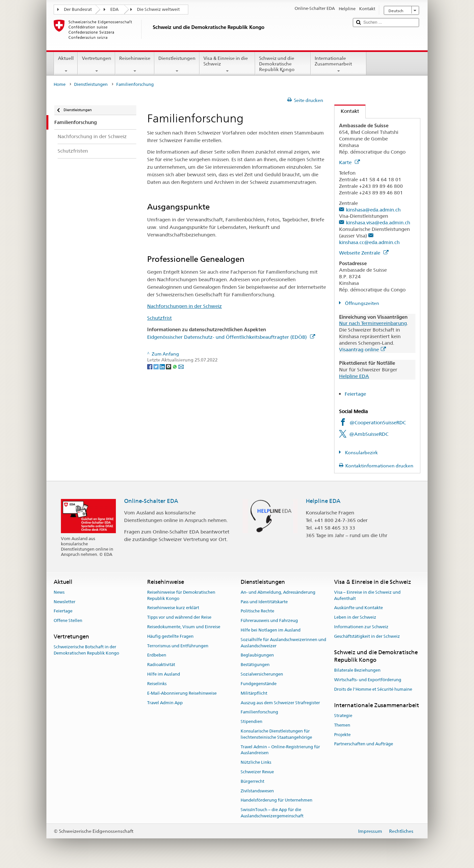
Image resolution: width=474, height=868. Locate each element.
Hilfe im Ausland (164, 674)
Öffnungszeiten (362, 303)
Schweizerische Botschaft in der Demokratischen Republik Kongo (86, 650)
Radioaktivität (161, 665)
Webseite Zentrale (364, 253)
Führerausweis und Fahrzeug (269, 620)
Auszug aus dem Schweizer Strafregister (280, 703)
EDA (114, 9)
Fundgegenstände (259, 684)
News (59, 592)
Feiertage (355, 394)
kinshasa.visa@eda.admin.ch (378, 223)
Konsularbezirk (361, 453)
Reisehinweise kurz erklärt (173, 608)
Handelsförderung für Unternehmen (276, 800)
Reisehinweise (135, 64)
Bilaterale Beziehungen (357, 670)
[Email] (181, 366)
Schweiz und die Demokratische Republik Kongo (283, 65)
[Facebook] (150, 366)
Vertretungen (96, 64)
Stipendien (251, 721)
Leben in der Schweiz (355, 617)
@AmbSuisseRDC (369, 434)
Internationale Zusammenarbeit (339, 64)
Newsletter (65, 602)
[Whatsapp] (175, 366)
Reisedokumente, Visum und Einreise (184, 627)
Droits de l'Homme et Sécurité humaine (373, 689)
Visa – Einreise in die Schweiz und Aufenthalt (367, 595)
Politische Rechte (257, 611)
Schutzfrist (159, 318)
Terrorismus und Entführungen (178, 646)
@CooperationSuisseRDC (378, 422)
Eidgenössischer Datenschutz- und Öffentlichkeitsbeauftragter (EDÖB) (231, 337)
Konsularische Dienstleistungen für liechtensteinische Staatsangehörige (276, 734)
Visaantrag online (362, 349)
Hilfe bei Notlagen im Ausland (271, 630)
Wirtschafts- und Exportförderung (368, 680)
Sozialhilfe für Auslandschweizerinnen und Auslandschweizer (283, 643)
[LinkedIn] (163, 366)
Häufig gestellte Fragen (170, 636)
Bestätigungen (255, 665)
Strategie (343, 716)
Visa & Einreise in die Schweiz (227, 64)
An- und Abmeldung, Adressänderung (278, 592)
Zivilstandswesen (257, 791)
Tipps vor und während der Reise (179, 617)
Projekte (342, 735)
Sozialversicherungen (262, 674)
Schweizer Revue (257, 772)
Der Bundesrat (78, 9)
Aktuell (66, 64)
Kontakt (347, 111)
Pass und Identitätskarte (264, 602)
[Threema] (169, 366)
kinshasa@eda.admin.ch (373, 210)
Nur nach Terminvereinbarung (373, 323)
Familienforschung (259, 712)
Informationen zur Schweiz (361, 627)
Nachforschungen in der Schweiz (184, 306)
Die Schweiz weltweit (158, 9)
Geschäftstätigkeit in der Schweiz (367, 636)
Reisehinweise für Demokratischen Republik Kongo (181, 595)
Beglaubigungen (257, 655)
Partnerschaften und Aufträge (364, 744)
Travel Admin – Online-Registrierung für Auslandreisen (280, 750)
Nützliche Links (256, 762)
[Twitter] (157, 366)
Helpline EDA (354, 376)
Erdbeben (157, 655)
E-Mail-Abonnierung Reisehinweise (182, 693)
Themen (342, 725)
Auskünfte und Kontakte (358, 608)
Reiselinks (157, 684)
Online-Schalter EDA (151, 501)
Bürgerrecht (252, 781)
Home (60, 84)
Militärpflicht (254, 693)
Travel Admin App (165, 703)
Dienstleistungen (177, 64)
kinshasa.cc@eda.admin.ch (369, 242)
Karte (349, 162)
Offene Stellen (68, 620)
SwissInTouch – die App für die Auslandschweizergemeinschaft (272, 813)
